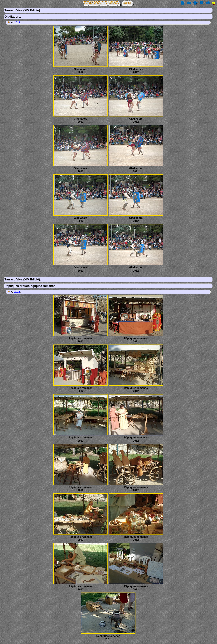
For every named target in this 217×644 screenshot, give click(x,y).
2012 (17, 23)
